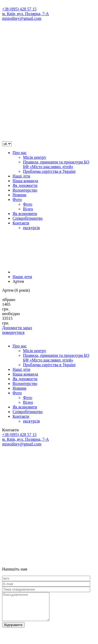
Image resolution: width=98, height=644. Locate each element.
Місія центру (35, 157)
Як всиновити (25, 214)
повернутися (13, 332)
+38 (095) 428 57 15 (19, 9)
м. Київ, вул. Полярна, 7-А (25, 14)
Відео (28, 209)
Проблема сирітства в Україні (49, 171)
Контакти (21, 223)
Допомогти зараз (17, 328)
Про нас (20, 153)
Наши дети (22, 277)
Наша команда (25, 181)
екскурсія (31, 228)
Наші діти (21, 176)
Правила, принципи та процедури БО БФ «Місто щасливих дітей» (56, 164)
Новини (19, 195)
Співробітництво (28, 218)
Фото (17, 200)
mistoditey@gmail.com (22, 18)
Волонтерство (25, 190)
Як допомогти (25, 185)
